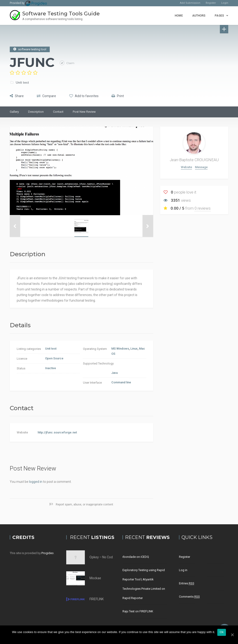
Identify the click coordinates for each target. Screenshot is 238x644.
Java (114, 373)
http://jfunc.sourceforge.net (57, 432)
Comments (189, 597)
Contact (58, 112)
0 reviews (203, 208)
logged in (36, 482)
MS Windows (120, 349)
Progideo (48, 553)
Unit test (22, 82)
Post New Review (84, 112)
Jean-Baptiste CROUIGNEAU (194, 160)
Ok (222, 632)
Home (179, 16)
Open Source (54, 358)
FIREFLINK (97, 599)
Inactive (51, 368)
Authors (199, 16)
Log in (183, 570)
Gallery (14, 112)
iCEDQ (145, 557)
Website (186, 167)
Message (201, 167)
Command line (121, 382)
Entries (187, 583)
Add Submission (190, 3)
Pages (219, 16)
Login (225, 3)
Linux (134, 349)
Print (122, 96)
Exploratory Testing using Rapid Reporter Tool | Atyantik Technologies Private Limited (144, 579)
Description (36, 112)
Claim (70, 63)
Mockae (95, 578)
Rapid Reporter (133, 598)
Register (211, 3)
